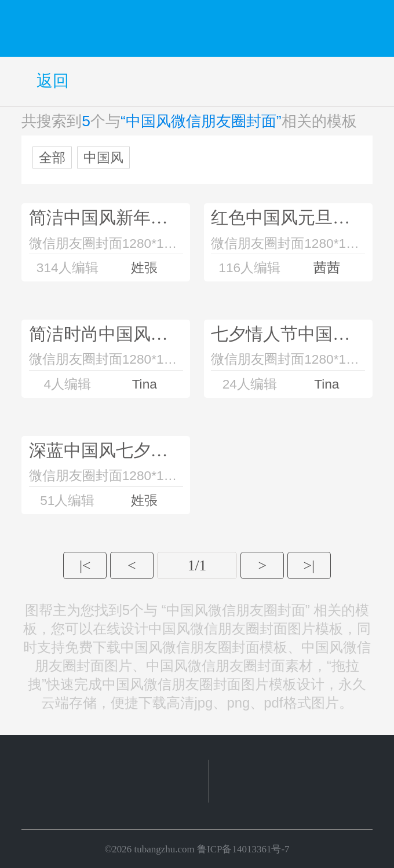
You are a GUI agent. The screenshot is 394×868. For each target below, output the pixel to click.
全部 (52, 158)
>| (309, 565)
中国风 (103, 158)
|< (85, 565)
